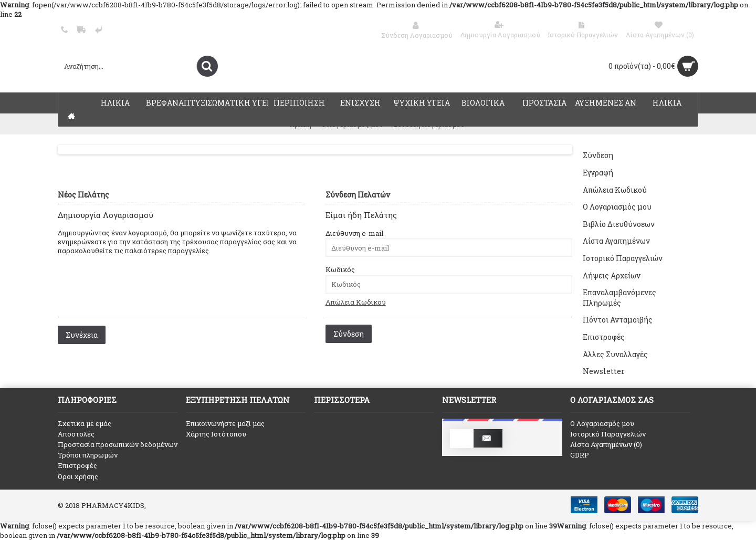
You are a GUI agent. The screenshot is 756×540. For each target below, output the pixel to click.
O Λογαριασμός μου (602, 423)
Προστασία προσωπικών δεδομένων (118, 444)
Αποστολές (76, 434)
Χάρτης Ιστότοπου (216, 434)
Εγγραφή (598, 173)
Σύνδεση (598, 155)
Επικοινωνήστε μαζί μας (225, 423)
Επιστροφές (604, 337)
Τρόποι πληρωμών (88, 455)
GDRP (580, 455)
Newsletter (604, 371)
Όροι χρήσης (78, 476)
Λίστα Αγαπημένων (616, 241)
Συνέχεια (82, 335)
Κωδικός (340, 269)
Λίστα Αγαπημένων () (606, 444)
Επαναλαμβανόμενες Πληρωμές (619, 298)
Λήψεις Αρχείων (612, 276)
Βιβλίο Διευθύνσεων (619, 224)
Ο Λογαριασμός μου (617, 207)
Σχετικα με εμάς (85, 423)
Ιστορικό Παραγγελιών (623, 258)
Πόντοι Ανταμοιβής (618, 320)
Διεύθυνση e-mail (354, 233)
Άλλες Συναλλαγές (615, 354)
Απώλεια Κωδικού (615, 190)
